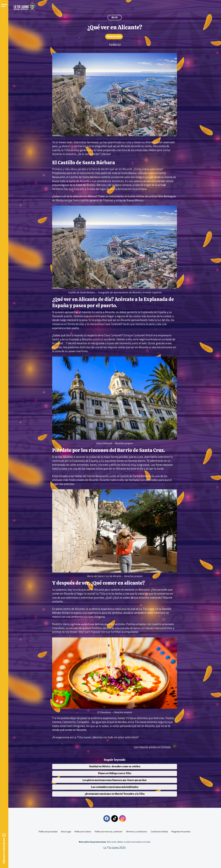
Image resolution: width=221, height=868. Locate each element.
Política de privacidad (48, 831)
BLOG (115, 17)
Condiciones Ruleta (159, 831)
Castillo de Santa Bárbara (84, 177)
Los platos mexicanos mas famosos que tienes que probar (115, 780)
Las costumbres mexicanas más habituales (115, 787)
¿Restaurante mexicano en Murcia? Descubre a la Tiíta (115, 794)
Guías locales (114, 37)
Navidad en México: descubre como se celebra (115, 766)
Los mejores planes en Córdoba (155, 747)
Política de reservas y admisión (109, 831)
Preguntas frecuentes (181, 831)
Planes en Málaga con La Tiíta (115, 773)
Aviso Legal (66, 831)
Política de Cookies (83, 831)
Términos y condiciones (137, 831)
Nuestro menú (61, 624)
